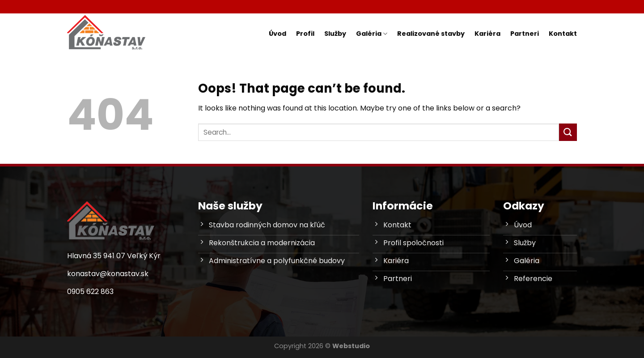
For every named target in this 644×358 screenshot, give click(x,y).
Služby (335, 34)
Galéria (372, 34)
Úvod (278, 34)
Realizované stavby (431, 34)
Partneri (525, 34)
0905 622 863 (90, 292)
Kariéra (487, 34)
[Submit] (568, 132)
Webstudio (351, 346)
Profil (305, 34)
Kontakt (563, 34)
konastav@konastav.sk (108, 274)
